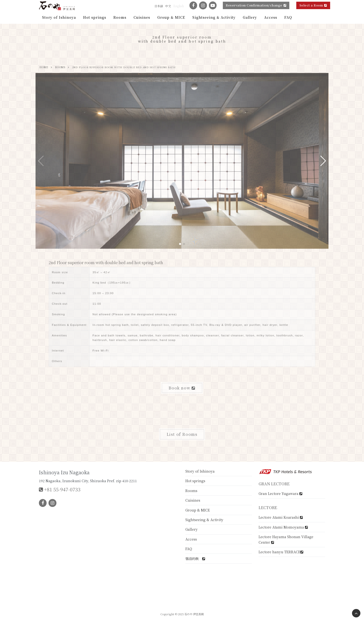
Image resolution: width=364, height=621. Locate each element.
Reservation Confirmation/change (256, 5)
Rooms (191, 491)
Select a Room (313, 5)
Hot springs (195, 481)
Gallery (191, 529)
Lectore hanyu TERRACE (281, 552)
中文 (168, 6)
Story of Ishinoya (200, 471)
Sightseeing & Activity (204, 520)
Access (191, 539)
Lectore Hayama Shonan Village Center (286, 539)
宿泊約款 (195, 559)
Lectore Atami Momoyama (283, 527)
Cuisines (193, 500)
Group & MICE (198, 510)
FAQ (189, 549)
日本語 (159, 6)
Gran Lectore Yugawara (280, 493)
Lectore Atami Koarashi (281, 517)
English (179, 6)
